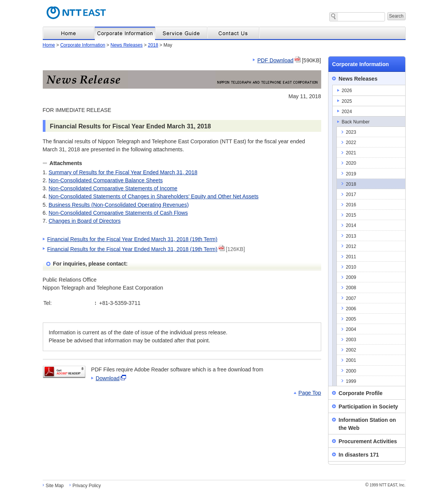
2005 (351, 319)
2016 (351, 205)
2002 (351, 350)
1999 (351, 381)
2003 (351, 340)
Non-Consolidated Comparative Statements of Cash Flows (118, 213)
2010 (351, 267)
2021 (351, 153)
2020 (351, 163)
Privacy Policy (87, 486)
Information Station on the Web (367, 424)
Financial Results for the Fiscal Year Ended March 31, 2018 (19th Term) (133, 239)
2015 (351, 215)
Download (108, 378)
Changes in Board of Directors (85, 221)
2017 (351, 194)
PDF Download (276, 60)
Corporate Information (83, 45)
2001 (351, 360)
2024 (347, 112)
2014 (351, 225)
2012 (351, 246)
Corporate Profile (361, 393)
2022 (351, 143)
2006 (351, 309)
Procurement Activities (368, 441)
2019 (351, 174)
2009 (351, 277)
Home (49, 45)
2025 (347, 101)
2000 (351, 371)
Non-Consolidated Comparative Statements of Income (113, 188)
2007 (351, 298)
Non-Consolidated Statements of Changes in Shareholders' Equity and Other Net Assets (154, 196)
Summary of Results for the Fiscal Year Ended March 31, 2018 (123, 172)
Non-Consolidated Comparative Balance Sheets (106, 180)
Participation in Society (369, 407)
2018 (153, 45)
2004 (351, 329)
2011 (351, 257)
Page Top (310, 393)
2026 (347, 91)
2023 (351, 132)
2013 (351, 236)
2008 (351, 288)
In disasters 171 (359, 455)
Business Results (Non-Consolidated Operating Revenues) (119, 205)
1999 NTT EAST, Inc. (385, 485)
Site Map (55, 486)
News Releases (126, 45)
